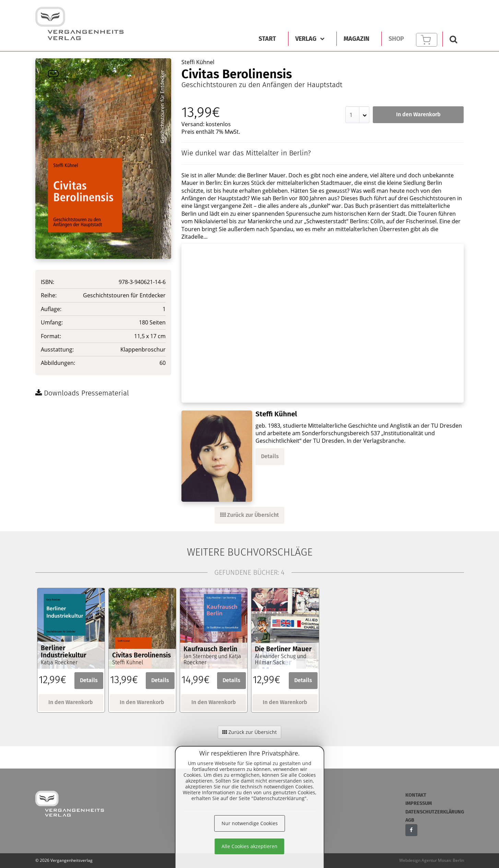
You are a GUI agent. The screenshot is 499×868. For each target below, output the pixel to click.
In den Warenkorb (418, 114)
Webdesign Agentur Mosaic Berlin (432, 860)
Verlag (310, 39)
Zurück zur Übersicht (249, 515)
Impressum (419, 803)
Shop (396, 39)
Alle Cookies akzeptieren (249, 846)
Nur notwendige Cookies (250, 823)
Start (267, 39)
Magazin (357, 39)
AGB (410, 820)
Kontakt (416, 795)
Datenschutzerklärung (435, 812)
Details (270, 456)
